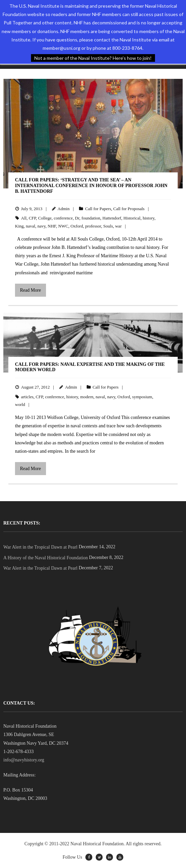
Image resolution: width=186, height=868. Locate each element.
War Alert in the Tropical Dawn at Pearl (40, 547)
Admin (64, 209)
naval (31, 226)
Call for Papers (98, 209)
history (148, 218)
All (24, 218)
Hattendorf (112, 218)
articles (27, 397)
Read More (30, 290)
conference (63, 218)
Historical (132, 218)
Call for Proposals (129, 209)
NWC (63, 226)
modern (87, 397)
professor (93, 226)
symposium (142, 397)
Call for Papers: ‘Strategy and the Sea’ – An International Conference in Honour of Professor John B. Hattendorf (91, 186)
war (118, 226)
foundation (91, 218)
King (19, 226)
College (45, 218)
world (20, 404)
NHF (52, 226)
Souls (108, 226)
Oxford (77, 226)
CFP (32, 218)
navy (41, 226)
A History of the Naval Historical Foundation (46, 558)
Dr (77, 218)
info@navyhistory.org (24, 760)
